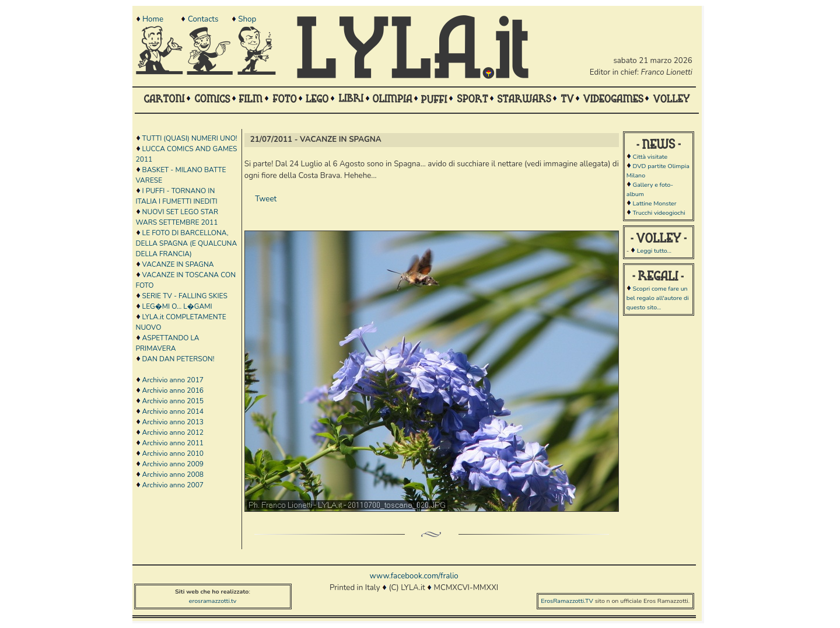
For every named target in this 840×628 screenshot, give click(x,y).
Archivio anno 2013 (173, 422)
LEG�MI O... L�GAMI (177, 306)
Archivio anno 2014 (173, 411)
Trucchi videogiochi (659, 213)
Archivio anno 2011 (173, 443)
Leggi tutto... (654, 251)
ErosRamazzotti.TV (567, 601)
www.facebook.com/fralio (414, 576)
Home (153, 19)
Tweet (266, 199)
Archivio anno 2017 (173, 380)
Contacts (203, 19)
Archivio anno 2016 (173, 390)
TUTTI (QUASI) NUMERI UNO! (190, 138)
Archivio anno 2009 (173, 464)
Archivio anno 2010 (173, 453)
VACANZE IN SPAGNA (178, 264)
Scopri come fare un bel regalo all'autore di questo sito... (658, 298)
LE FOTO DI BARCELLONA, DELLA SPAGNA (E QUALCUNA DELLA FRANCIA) (187, 243)
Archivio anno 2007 (173, 485)
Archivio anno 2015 (173, 401)
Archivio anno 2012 (173, 432)
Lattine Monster (654, 203)
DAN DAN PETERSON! (178, 359)
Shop (247, 19)
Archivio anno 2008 (173, 475)
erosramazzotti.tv (213, 601)
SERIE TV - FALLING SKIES (185, 296)
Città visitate (650, 157)
